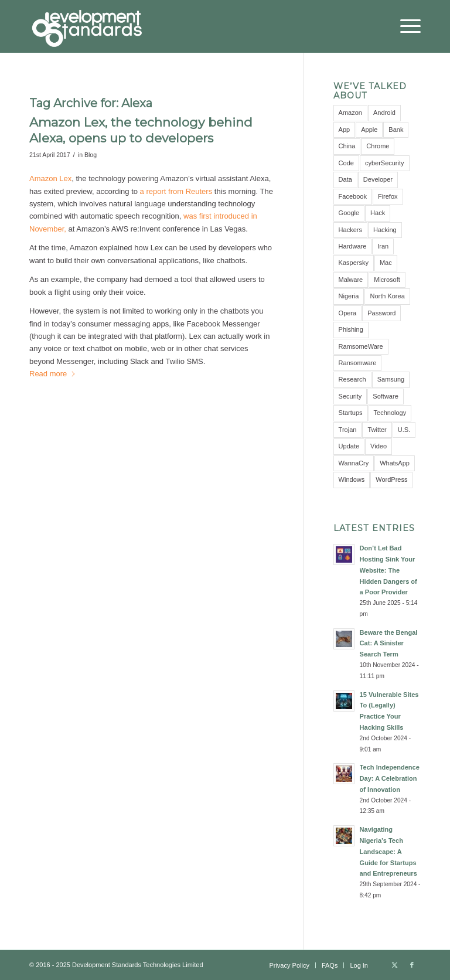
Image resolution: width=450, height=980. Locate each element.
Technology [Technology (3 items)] (390, 413)
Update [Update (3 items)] (349, 446)
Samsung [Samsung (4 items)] (391, 379)
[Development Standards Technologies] (87, 26)
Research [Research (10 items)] (352, 379)
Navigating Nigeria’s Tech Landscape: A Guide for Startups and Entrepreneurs (388, 851)
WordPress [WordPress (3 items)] (391, 479)
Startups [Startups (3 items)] (351, 413)
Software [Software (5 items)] (385, 396)
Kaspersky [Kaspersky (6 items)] (354, 263)
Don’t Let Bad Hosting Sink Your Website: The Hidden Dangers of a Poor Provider (388, 570)
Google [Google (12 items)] (349, 213)
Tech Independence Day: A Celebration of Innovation (390, 778)
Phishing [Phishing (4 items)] (351, 329)
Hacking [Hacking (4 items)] (385, 230)
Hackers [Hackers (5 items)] (350, 230)
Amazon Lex (50, 178)
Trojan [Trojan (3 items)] (348, 430)
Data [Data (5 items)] (345, 179)
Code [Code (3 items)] (346, 163)
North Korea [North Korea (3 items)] (387, 296)
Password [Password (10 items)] (381, 313)
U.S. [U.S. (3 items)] (404, 430)
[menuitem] (405, 26)
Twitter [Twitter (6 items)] (377, 430)
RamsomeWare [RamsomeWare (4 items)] (361, 346)
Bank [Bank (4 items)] (396, 130)
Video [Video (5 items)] (379, 446)
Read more (53, 374)
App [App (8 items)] (345, 130)
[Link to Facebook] (412, 965)
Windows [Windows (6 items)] (352, 479)
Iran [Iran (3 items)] (383, 246)
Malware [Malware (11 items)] (351, 280)
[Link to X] (394, 965)
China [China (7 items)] (347, 146)
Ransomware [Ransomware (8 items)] (358, 363)
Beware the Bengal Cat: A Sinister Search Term (389, 644)
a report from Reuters (176, 191)
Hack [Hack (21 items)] (378, 213)
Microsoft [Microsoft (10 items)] (387, 280)
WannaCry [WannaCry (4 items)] (354, 463)
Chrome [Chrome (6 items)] (378, 146)
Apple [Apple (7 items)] (369, 130)
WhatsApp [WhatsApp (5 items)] (395, 463)
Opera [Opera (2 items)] (348, 313)
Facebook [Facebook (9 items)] (353, 196)
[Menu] (405, 26)
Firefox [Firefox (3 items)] (388, 196)
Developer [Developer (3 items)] (378, 179)
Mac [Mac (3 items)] (386, 263)
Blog (91, 155)
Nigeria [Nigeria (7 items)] (349, 296)
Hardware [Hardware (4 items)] (353, 246)
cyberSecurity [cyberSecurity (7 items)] (385, 163)
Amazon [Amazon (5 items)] (350, 113)
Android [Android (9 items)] (384, 113)
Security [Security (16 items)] (350, 396)
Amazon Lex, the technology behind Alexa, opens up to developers (141, 130)
